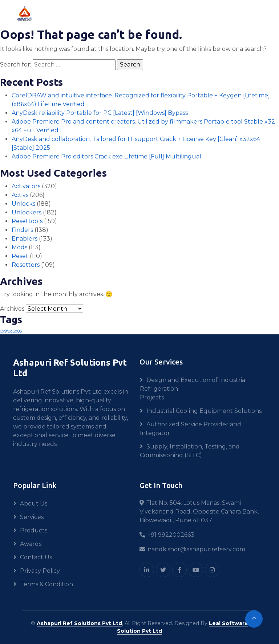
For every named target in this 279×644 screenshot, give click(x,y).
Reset (20, 256)
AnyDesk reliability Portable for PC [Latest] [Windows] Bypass (100, 113)
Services (32, 517)
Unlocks (23, 204)
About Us (34, 504)
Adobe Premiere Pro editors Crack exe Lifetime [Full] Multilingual (106, 156)
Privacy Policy (40, 571)
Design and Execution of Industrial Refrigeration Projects (193, 389)
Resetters (26, 265)
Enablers (25, 239)
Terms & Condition (46, 584)
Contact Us (36, 557)
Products (34, 530)
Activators (26, 186)
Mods (19, 247)
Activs (20, 195)
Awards (31, 544)
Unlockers (27, 212)
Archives (12, 309)
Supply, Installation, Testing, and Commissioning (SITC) (190, 451)
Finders (22, 230)
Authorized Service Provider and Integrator (191, 429)
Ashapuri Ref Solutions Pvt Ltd (79, 623)
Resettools (27, 221)
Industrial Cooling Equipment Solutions (204, 411)
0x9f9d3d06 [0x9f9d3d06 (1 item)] (11, 331)
